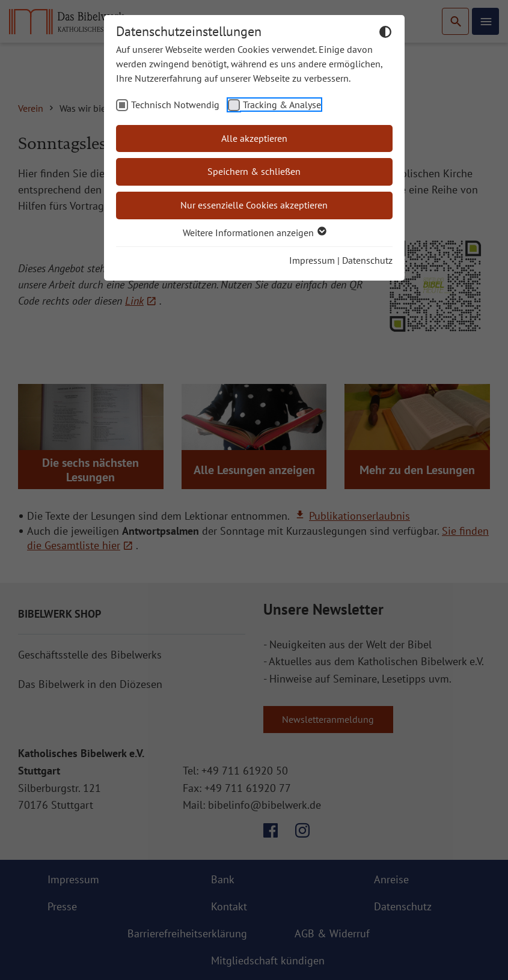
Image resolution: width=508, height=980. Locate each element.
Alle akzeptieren (254, 138)
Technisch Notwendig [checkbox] (175, 105)
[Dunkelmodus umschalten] (385, 34)
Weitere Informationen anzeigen (254, 233)
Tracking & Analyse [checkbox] (282, 105)
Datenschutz (367, 260)
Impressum (312, 260)
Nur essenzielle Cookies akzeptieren (254, 205)
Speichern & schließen (254, 171)
